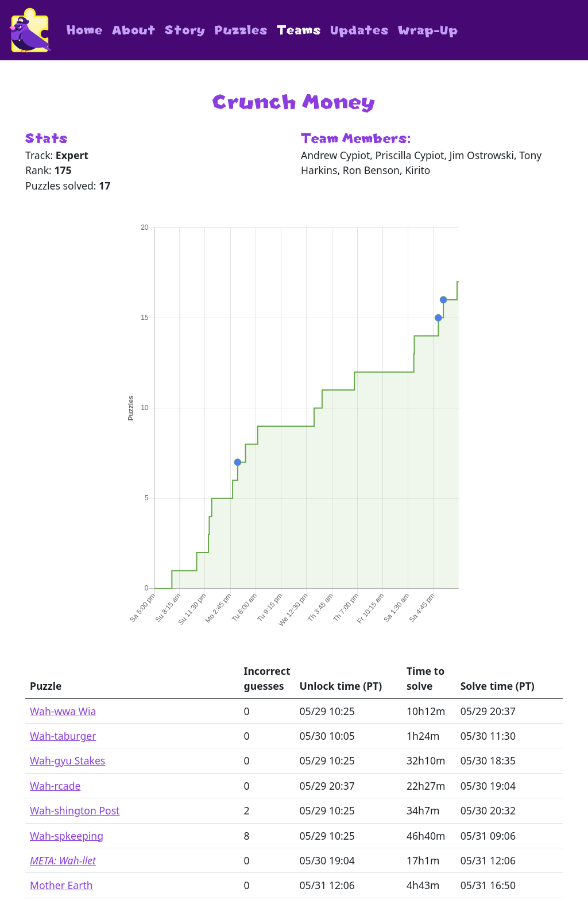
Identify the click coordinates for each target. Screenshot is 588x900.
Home (85, 30)
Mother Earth (61, 885)
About (134, 30)
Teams (299, 30)
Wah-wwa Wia (63, 711)
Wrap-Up (428, 30)
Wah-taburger (63, 736)
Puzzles (241, 30)
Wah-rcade (55, 786)
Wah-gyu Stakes (67, 760)
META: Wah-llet (63, 860)
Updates (359, 30)
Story (185, 30)
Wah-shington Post (75, 810)
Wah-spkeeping (67, 836)
